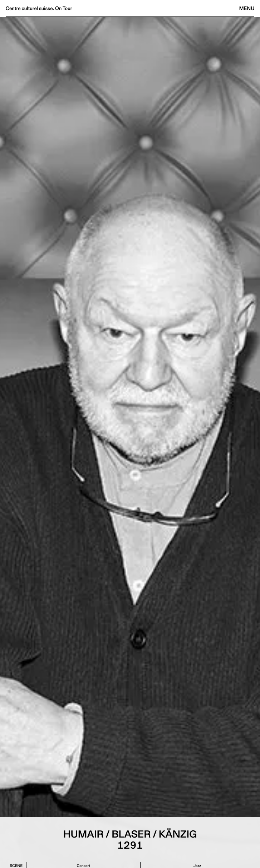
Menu (247, 8)
